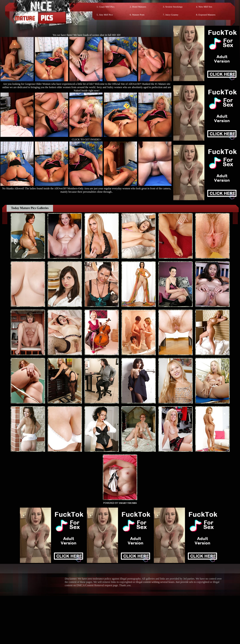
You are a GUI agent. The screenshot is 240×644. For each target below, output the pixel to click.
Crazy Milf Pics (107, 7)
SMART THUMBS (128, 503)
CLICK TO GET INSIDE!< (87, 140)
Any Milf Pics (106, 15)
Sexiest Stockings (174, 7)
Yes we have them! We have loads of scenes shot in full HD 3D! (87, 35)
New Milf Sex (205, 7)
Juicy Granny (172, 15)
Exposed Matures (207, 15)
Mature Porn (138, 15)
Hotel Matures (139, 7)
